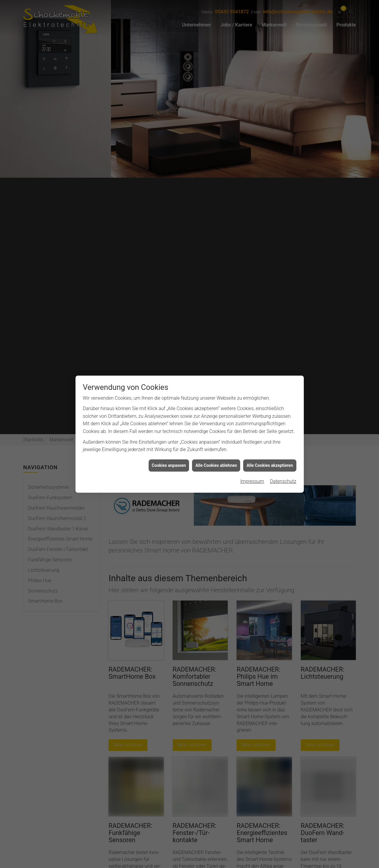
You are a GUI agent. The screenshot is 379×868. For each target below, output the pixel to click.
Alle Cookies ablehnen (216, 452)
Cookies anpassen (169, 452)
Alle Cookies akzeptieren (270, 452)
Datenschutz (283, 468)
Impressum (252, 468)
